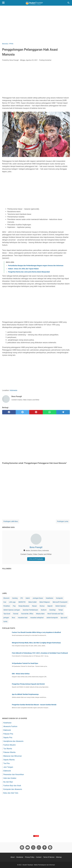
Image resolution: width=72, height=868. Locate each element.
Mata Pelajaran (45, 602)
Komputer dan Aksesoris (13, 789)
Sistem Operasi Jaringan (12, 610)
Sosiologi (52, 610)
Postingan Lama (63, 521)
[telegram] (63, 412)
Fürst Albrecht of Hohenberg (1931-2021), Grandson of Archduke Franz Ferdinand (40, 653)
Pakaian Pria (8, 734)
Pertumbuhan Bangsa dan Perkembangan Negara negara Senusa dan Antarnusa (36, 266)
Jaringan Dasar (38, 598)
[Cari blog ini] (69, 3)
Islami (28, 598)
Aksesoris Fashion (10, 726)
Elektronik (7, 730)
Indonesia (13, 390)
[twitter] (22, 412)
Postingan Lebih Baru (11, 521)
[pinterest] (36, 412)
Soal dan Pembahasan (30, 610)
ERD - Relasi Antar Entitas (21, 674)
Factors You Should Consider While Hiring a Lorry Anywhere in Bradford (36, 632)
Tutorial (16, 614)
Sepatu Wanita (9, 760)
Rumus (42, 606)
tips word (64, 618)
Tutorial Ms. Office (27, 614)
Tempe (61, 610)
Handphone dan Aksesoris (13, 741)
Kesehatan (50, 598)
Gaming (15, 598)
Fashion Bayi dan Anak (12, 786)
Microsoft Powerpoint (60, 602)
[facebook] (9, 412)
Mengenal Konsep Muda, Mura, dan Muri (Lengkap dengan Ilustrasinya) (36, 643)
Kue (5, 602)
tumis (5, 621)
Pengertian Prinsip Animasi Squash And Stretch (28, 684)
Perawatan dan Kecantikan (14, 774)
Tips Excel (7, 614)
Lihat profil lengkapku (36, 559)
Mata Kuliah (33, 602)
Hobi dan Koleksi (10, 778)
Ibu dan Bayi (8, 782)
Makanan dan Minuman (13, 756)
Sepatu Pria (8, 738)
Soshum (44, 610)
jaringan (6, 618)
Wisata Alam (40, 614)
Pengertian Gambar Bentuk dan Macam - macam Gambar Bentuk (34, 705)
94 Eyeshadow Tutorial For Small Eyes (25, 663)
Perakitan (7, 606)
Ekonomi (6, 598)
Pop (14, 606)
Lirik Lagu (12, 602)
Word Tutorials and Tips (55, 614)
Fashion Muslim (10, 745)
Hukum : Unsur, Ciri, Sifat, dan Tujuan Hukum (23, 269)
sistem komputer (52, 618)
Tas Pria (6, 763)
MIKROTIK (22, 602)
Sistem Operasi (60, 606)
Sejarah (50, 606)
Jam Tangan (8, 767)
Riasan (34, 606)
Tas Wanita (8, 749)
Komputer (59, 598)
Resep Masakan (24, 606)
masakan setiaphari (37, 618)
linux (13, 618)
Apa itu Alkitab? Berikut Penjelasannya (25, 694)
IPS (22, 598)
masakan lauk (23, 618)
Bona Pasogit (36, 547)
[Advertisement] (36, 24)
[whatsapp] (50, 412)
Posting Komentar (45, 60)
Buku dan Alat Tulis (11, 793)
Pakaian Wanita (9, 752)
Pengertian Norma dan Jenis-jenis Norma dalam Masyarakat (29, 272)
